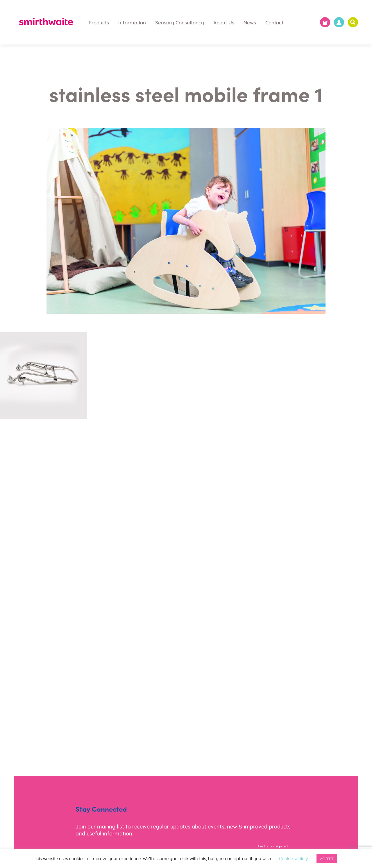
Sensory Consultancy (180, 22)
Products (99, 22)
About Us (224, 22)
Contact (274, 22)
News (250, 22)
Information (132, 22)
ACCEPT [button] (327, 858)
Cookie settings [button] (294, 858)
